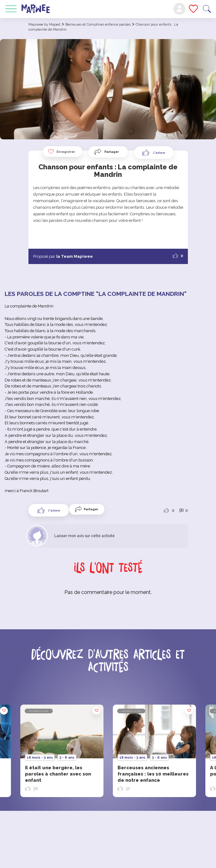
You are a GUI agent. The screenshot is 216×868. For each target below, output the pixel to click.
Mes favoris (193, 9)
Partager (112, 152)
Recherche (207, 9)
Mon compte (179, 9)
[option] (154, 751)
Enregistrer (61, 152)
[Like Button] (154, 152)
